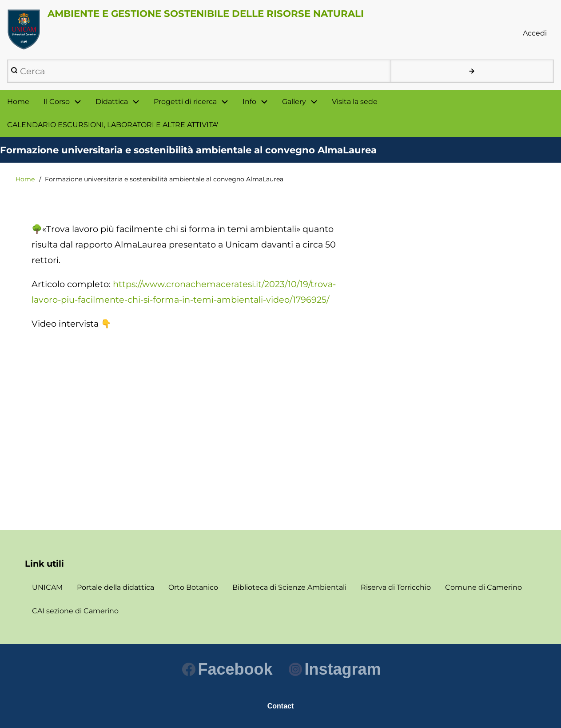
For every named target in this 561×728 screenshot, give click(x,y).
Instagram (335, 669)
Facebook (227, 669)
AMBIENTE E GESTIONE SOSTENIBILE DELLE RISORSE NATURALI (206, 13)
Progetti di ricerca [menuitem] (185, 102)
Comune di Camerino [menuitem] (483, 587)
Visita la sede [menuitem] (355, 102)
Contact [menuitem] (281, 706)
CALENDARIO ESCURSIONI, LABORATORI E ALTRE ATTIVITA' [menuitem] (113, 125)
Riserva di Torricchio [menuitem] (396, 587)
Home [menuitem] (18, 102)
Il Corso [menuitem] (57, 102)
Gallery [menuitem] (294, 102)
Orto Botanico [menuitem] (193, 587)
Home (25, 179)
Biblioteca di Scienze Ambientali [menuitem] (289, 587)
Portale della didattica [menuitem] (115, 587)
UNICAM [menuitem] (47, 587)
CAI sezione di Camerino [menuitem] (75, 611)
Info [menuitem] (249, 102)
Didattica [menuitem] (112, 102)
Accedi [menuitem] (535, 33)
